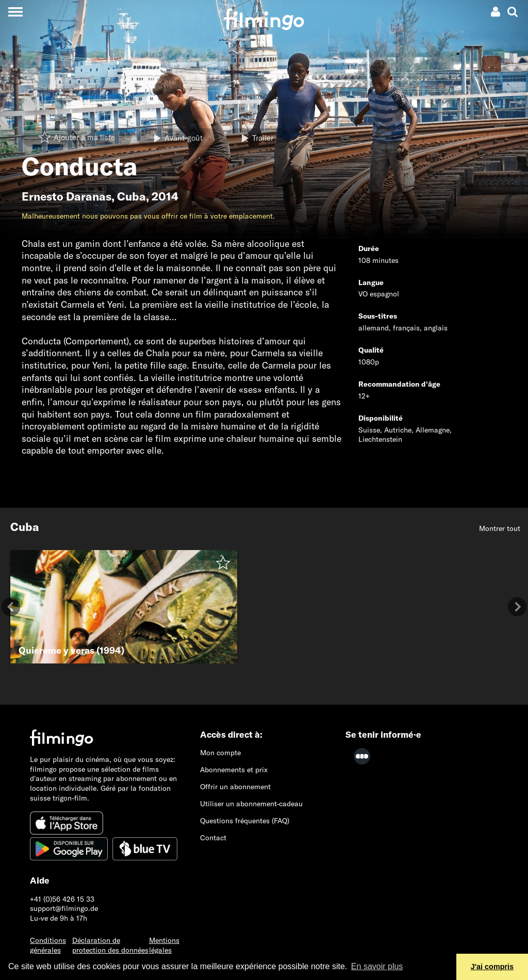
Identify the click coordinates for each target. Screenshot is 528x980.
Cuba (131, 196)
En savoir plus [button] (377, 966)
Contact (213, 838)
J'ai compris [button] (492, 967)
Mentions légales (164, 945)
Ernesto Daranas (67, 196)
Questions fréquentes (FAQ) (245, 821)
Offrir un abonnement (235, 787)
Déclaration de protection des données (110, 945)
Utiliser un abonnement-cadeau (251, 804)
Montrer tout (500, 528)
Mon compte (220, 753)
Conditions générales (48, 945)
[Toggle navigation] (15, 12)
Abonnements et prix (234, 770)
